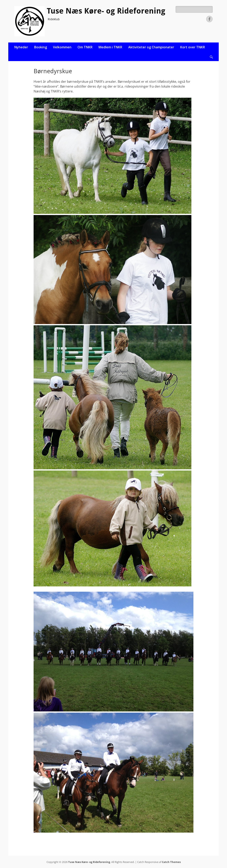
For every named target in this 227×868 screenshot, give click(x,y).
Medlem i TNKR (110, 47)
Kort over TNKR (193, 47)
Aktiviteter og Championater (151, 47)
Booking (41, 47)
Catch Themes (171, 862)
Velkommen (62, 47)
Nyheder (21, 47)
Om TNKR (85, 47)
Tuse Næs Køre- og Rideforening (106, 11)
